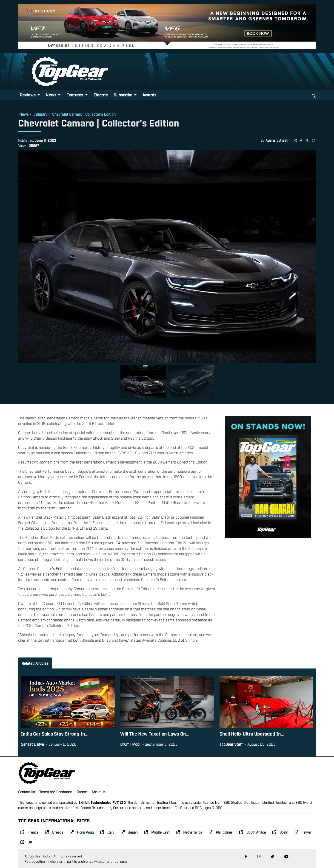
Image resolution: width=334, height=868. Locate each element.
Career (82, 792)
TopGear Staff (231, 744)
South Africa (253, 832)
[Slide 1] (143, 382)
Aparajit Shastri (278, 140)
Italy (107, 832)
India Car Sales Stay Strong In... (55, 733)
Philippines (221, 832)
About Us (98, 792)
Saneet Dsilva (32, 744)
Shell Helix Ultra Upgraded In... (252, 733)
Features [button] (75, 95)
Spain (280, 832)
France (29, 832)
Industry (40, 114)
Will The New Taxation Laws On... (155, 733)
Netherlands (189, 832)
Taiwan (304, 832)
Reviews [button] (28, 95)
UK (26, 842)
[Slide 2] (191, 382)
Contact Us (27, 792)
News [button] (51, 95)
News (24, 114)
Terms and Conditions (56, 792)
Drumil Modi (130, 744)
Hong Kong (82, 832)
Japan (129, 832)
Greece (54, 832)
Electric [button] (101, 95)
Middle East (157, 832)
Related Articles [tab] (35, 663)
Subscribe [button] (124, 95)
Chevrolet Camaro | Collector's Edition (84, 114)
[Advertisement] (268, 576)
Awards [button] (149, 95)
